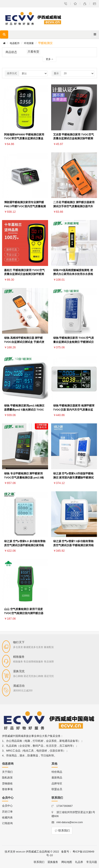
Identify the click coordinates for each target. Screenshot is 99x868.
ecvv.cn (21, 852)
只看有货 (33, 52)
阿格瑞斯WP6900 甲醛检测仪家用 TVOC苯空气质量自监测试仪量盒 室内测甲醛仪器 (24, 139)
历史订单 (7, 812)
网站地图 (67, 862)
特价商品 (57, 772)
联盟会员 (57, 789)
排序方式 (12, 73)
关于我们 (7, 772)
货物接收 (7, 783)
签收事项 (7, 789)
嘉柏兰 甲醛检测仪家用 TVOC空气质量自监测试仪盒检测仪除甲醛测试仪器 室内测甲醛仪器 (24, 274)
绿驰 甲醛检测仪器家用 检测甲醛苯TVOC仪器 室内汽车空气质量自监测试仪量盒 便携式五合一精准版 (74, 410)
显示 (56, 73)
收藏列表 (7, 818)
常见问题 (92, 862)
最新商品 (57, 778)
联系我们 (62, 830)
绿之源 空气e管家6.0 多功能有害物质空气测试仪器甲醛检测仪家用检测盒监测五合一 (25, 545)
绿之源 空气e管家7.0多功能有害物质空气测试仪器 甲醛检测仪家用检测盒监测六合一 (74, 545)
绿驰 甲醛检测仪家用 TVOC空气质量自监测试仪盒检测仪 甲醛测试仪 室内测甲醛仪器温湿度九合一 (74, 342)
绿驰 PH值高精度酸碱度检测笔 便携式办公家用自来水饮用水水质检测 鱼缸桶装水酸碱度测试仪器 (73, 274)
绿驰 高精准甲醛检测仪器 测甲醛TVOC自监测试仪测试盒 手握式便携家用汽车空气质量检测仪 (24, 342)
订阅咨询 (7, 823)
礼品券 (79, 862)
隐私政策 (7, 778)
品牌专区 (57, 783)
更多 (49, 59)
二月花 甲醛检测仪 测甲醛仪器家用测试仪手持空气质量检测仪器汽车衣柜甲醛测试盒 (74, 206)
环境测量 (29, 43)
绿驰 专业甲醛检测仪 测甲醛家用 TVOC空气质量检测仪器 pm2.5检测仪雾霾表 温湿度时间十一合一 (24, 478)
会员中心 (7, 806)
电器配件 (15, 43)
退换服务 (53, 862)
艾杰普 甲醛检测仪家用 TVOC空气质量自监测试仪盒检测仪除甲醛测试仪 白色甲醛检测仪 (74, 139)
